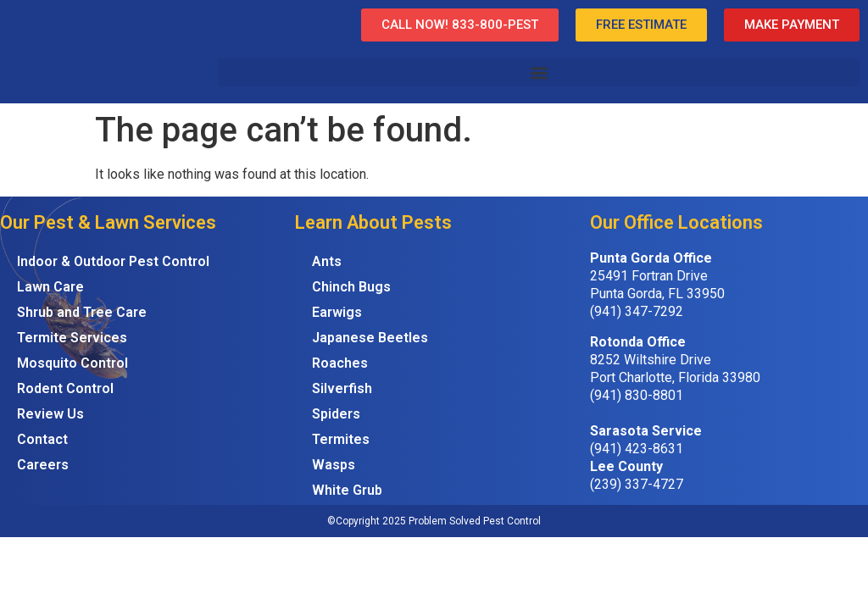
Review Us (50, 414)
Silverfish (342, 388)
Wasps (334, 465)
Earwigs (337, 312)
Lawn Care (50, 287)
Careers (43, 465)
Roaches (340, 363)
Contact (42, 439)
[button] (539, 72)
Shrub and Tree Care (82, 312)
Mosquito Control (72, 363)
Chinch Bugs (351, 287)
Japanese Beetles (370, 338)
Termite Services (72, 338)
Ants (327, 261)
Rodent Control (65, 388)
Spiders (336, 414)
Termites (341, 439)
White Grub (347, 490)
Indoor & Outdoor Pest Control (113, 261)
